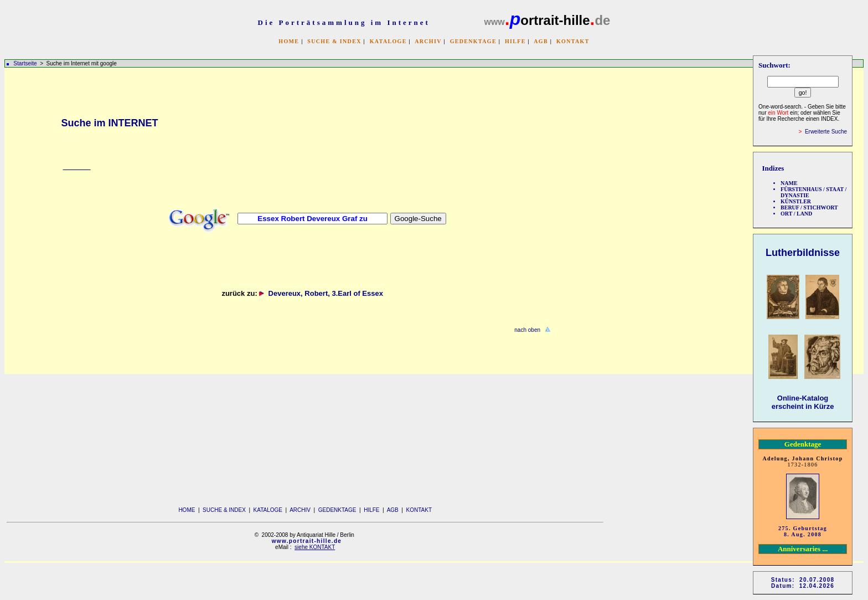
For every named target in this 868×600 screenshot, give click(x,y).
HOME (289, 41)
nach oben (527, 330)
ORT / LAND (796, 214)
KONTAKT (573, 41)
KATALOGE (388, 41)
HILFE (515, 41)
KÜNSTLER (796, 201)
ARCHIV (428, 41)
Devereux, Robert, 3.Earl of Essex (328, 293)
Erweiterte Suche (826, 132)
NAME (789, 183)
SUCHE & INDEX (334, 41)
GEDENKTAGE (473, 41)
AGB (541, 41)
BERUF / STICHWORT (809, 207)
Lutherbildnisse (803, 253)
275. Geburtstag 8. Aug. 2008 (803, 531)
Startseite (25, 63)
